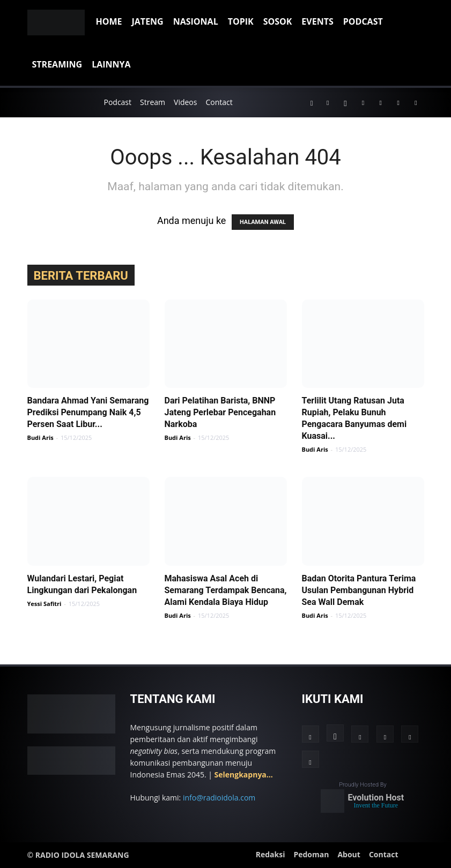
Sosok (278, 21)
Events (317, 21)
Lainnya (111, 64)
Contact (219, 102)
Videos (185, 102)
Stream (153, 102)
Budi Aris (40, 437)
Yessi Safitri (45, 604)
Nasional (196, 21)
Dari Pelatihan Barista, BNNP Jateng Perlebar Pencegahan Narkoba (220, 412)
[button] (312, 102)
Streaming (57, 64)
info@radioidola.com (219, 798)
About (349, 854)
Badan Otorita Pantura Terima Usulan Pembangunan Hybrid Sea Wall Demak (359, 590)
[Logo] (59, 21)
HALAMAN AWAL (263, 222)
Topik (241, 21)
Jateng (148, 21)
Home (109, 21)
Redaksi (271, 854)
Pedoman (311, 854)
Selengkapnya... (244, 775)
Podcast (363, 21)
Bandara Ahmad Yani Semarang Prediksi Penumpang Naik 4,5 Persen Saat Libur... (88, 412)
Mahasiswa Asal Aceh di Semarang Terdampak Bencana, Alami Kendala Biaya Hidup (226, 590)
